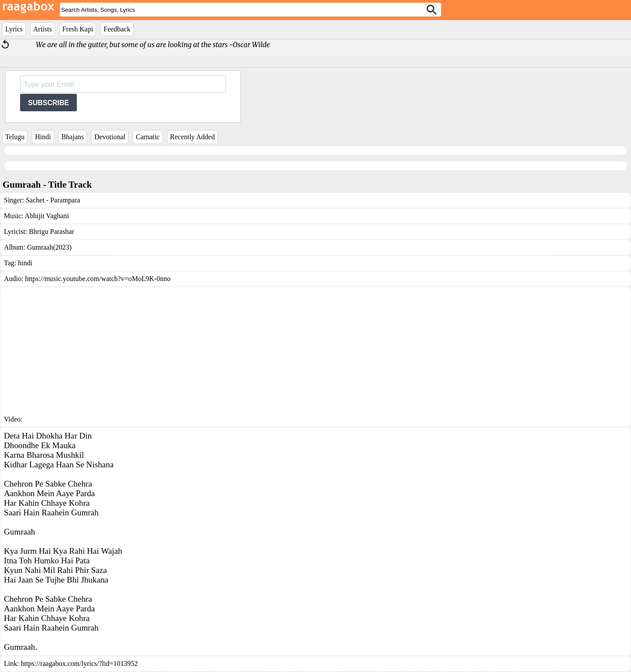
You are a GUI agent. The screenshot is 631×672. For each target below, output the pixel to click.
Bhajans (73, 137)
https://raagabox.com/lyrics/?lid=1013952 (79, 663)
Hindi (43, 137)
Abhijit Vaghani (47, 216)
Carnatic (147, 137)
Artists (43, 29)
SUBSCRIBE (48, 103)
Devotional (110, 137)
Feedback (117, 29)
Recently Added (193, 137)
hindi (25, 263)
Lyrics (14, 29)
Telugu (15, 137)
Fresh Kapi (78, 29)
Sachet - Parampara (53, 200)
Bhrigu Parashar (51, 231)
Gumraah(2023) (49, 247)
